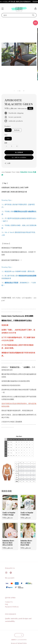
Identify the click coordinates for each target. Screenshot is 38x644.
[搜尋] (33, 15)
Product (7, 126)
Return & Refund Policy (19, 643)
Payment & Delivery (12, 607)
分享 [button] (7, 163)
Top (8, 130)
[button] (3, 9)
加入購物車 (19, 152)
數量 (6, 143)
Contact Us (9, 602)
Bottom (17, 130)
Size (6, 135)
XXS (8, 139)
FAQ (6, 604)
